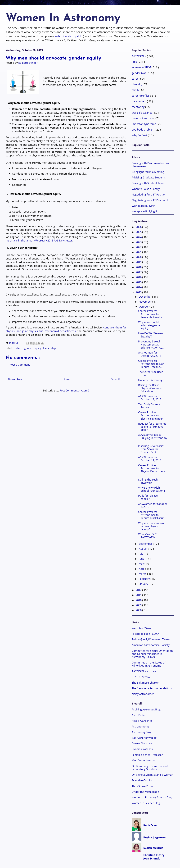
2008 (139, 610)
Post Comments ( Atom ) (74, 391)
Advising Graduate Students (149, 177)
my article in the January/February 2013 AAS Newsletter (39, 241)
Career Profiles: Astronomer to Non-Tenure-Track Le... (152, 364)
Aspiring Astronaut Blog (146, 709)
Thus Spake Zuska (143, 786)
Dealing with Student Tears (148, 183)
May (142, 564)
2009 (139, 605)
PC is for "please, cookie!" (148, 497)
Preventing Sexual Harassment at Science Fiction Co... (151, 345)
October (144, 307)
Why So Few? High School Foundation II (152, 489)
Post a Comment (20, 365)
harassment (139, 101)
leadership (50, 348)
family (136, 90)
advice (19, 348)
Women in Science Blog (146, 803)
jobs (135, 62)
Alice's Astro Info (142, 721)
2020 (139, 257)
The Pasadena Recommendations (152, 688)
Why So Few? (140, 135)
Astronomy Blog (142, 732)
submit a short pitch (68, 36)
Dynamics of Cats (142, 749)
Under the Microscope (145, 792)
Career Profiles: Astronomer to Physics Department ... (152, 470)
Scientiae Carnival (142, 780)
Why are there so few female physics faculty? (151, 526)
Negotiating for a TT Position (149, 195)
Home (67, 379)
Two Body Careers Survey (149, 406)
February (145, 579)
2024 (139, 237)
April (142, 569)
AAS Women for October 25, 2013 (150, 354)
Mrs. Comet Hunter (143, 760)
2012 (139, 590)
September (146, 544)
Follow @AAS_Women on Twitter (151, 639)
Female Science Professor (147, 755)
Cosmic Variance (142, 743)
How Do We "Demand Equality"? (151, 335)
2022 (139, 247)
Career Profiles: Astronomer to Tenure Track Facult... (152, 515)
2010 (139, 600)
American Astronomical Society (151, 645)
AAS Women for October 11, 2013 (150, 459)
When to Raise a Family (146, 189)
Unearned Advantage (151, 380)
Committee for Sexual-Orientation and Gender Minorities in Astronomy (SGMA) (152, 654)
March (143, 574)
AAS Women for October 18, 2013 (150, 398)
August (143, 549)
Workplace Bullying (143, 206)
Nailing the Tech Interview (148, 481)
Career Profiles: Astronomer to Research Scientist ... (152, 314)
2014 (139, 287)
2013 (139, 292)
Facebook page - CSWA (145, 634)
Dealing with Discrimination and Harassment (151, 165)
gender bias (139, 73)
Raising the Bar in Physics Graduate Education (150, 388)
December (146, 297)
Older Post (117, 379)
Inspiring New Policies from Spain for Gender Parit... (151, 449)
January (144, 584)
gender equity (33, 348)
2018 (139, 267)
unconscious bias (143, 118)
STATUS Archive (141, 677)
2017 (139, 272)
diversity (137, 84)
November (146, 302)
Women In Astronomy (63, 18)
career (136, 79)
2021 (139, 252)
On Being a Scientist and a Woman (153, 775)
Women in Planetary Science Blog (152, 797)
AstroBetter (139, 715)
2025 (139, 232)
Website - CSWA (141, 628)
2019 (139, 262)
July (141, 554)
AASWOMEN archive (144, 671)
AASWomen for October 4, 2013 (153, 505)
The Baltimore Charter (145, 683)
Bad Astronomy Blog (144, 738)
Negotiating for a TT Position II (150, 200)
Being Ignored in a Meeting (148, 172)
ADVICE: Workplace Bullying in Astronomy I (153, 438)
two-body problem (143, 130)
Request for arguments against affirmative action (152, 427)
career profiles (141, 96)
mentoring (139, 107)
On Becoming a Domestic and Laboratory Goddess (150, 768)
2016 (139, 277)
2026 (139, 227)
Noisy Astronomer (143, 694)
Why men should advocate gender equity (150, 325)
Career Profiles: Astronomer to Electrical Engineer (151, 415)
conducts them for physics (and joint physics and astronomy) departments (66, 329)
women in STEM (142, 67)
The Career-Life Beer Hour (151, 373)
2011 (139, 595)
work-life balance (142, 113)
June (142, 559)
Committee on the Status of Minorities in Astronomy (148, 664)
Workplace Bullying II (144, 211)
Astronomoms (141, 727)
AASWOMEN (139, 56)
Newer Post (15, 379)
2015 (139, 282)
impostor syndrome (144, 124)
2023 (139, 242)
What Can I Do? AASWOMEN (147, 536)
